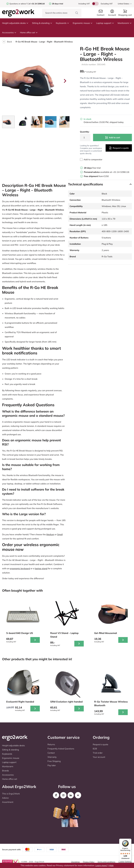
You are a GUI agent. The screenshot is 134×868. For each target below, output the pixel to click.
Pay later (52, 765)
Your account (99, 757)
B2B (95, 749)
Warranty (52, 757)
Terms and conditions (106, 862)
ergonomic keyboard (20, 568)
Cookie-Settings (125, 862)
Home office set (29, 32)
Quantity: (85, 132)
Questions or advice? (18, 4)
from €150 (96, 176)
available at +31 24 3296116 (107, 172)
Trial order (98, 753)
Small (60, 534)
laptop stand (41, 568)
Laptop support (105, 23)
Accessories (9, 32)
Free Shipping (54, 761)
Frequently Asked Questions (61, 749)
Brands (5, 771)
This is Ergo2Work (11, 794)
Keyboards (62, 23)
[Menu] (130, 840)
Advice (5, 798)
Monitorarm (125, 23)
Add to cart (112, 137)
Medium (50, 534)
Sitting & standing (42, 23)
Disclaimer (76, 862)
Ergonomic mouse (83, 23)
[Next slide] (65, 81)
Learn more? (101, 865)
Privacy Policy (89, 862)
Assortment (8, 802)
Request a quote (119, 148)
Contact (51, 753)
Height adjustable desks (15, 23)
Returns (51, 744)
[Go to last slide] (7, 81)
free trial (92, 168)
